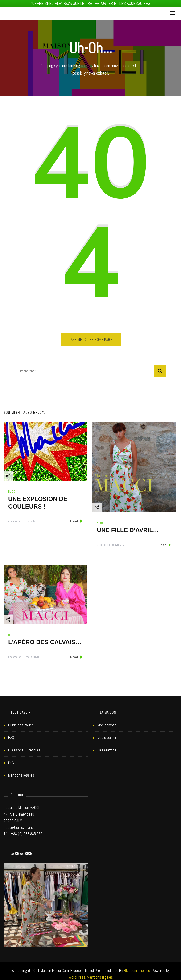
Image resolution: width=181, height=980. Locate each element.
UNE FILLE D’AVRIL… (128, 527)
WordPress (77, 975)
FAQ (11, 735)
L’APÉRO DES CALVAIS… (45, 639)
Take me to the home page (91, 337)
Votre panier (107, 735)
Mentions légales (21, 773)
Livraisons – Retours (24, 747)
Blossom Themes (137, 968)
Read (76, 519)
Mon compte (107, 723)
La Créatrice (107, 747)
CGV (11, 760)
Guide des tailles (21, 723)
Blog (12, 489)
